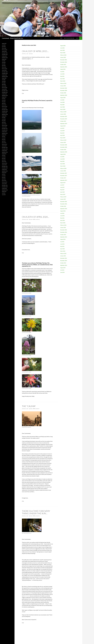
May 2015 (62, 246)
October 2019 (63, 121)
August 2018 (63, 154)
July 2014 (62, 270)
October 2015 (63, 235)
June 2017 (62, 187)
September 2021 (64, 67)
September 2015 (64, 237)
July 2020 (62, 100)
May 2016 (62, 218)
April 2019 (63, 135)
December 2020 (64, 88)
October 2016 (63, 206)
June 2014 (62, 272)
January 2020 (63, 114)
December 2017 (64, 173)
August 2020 (63, 98)
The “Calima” (29, 406)
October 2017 (63, 178)
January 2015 (63, 256)
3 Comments (37, 516)
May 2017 (62, 190)
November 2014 (64, 261)
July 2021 (62, 72)
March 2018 (63, 166)
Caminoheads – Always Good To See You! (13, 38)
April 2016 (63, 220)
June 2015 (62, 244)
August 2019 (63, 126)
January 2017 (63, 199)
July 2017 (62, 185)
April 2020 (63, 107)
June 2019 (62, 131)
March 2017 (63, 194)
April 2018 (63, 164)
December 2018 (64, 145)
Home (61, 38)
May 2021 (62, 76)
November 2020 (64, 90)
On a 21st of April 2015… (35, 51)
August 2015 (63, 239)
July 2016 (62, 213)
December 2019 (64, 116)
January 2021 (63, 86)
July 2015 (62, 242)
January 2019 (63, 142)
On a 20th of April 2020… (36, 217)
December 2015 (64, 230)
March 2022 (63, 53)
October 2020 (63, 93)
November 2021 (64, 62)
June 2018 (62, 159)
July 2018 (62, 157)
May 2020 (62, 105)
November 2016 (64, 204)
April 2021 (63, 79)
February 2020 (63, 112)
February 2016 (63, 225)
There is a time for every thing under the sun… (36, 512)
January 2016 (63, 227)
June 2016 (62, 216)
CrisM (31, 54)
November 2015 (64, 232)
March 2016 (63, 223)
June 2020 (62, 102)
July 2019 (62, 128)
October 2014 (63, 263)
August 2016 (63, 211)
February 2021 (63, 83)
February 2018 (63, 168)
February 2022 (63, 55)
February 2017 (63, 197)
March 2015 (63, 251)
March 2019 (63, 138)
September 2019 (64, 124)
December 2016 (64, 202)
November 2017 (64, 176)
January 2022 (63, 57)
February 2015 (63, 253)
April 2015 (63, 249)
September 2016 (64, 209)
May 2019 (62, 133)
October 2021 (63, 64)
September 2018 (64, 152)
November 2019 (64, 119)
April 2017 (63, 192)
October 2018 (63, 150)
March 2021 (63, 81)
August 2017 (63, 183)
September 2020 (64, 95)
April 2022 (63, 50)
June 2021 (62, 74)
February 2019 (63, 140)
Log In (77, 38)
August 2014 (63, 268)
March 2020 (63, 109)
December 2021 (64, 60)
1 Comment (37, 409)
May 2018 (62, 161)
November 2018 (64, 147)
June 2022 (62, 48)
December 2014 (64, 258)
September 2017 (64, 180)
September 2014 (64, 265)
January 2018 (63, 171)
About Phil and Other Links (69, 38)
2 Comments (37, 219)
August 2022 (63, 46)
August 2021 (63, 69)
